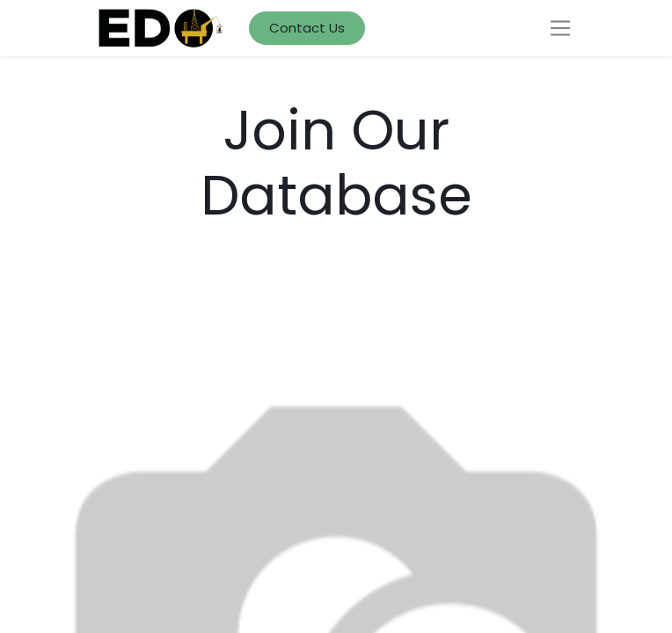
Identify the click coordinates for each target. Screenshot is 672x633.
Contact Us (307, 28)
